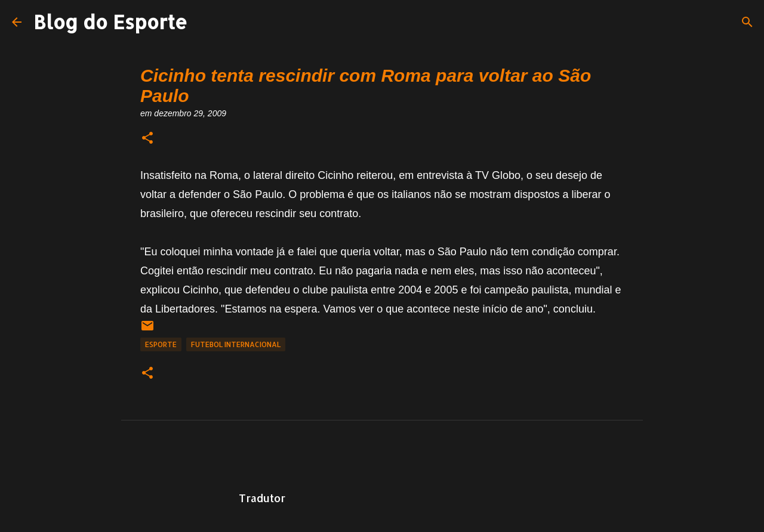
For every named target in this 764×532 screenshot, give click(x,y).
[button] (147, 139)
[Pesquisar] (747, 22)
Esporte (161, 344)
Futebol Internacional (236, 344)
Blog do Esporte (110, 22)
